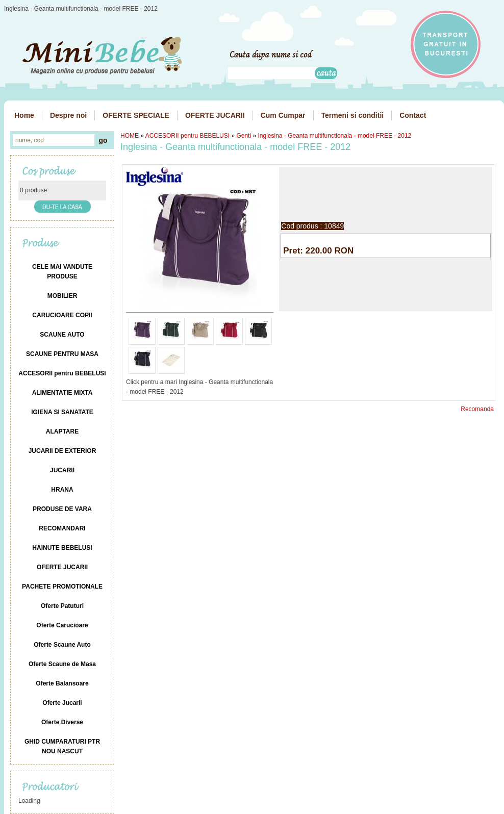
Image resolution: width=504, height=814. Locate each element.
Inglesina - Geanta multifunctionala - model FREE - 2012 (334, 136)
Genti (244, 136)
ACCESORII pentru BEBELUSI (187, 136)
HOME (130, 136)
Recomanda (477, 409)
